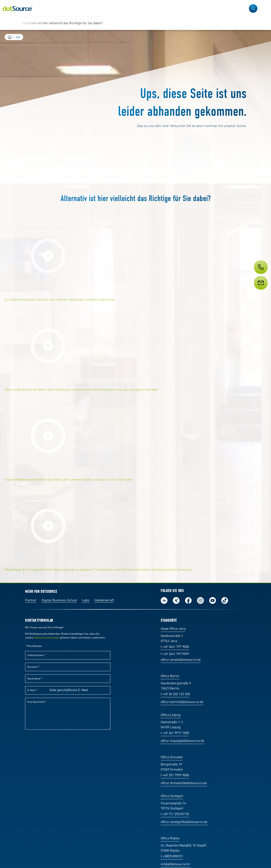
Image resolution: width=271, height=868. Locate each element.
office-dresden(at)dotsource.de (184, 783)
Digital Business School (59, 600)
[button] (253, 8)
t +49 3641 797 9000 (175, 647)
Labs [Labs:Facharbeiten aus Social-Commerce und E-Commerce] (86, 600)
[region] (135, 23)
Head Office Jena (173, 629)
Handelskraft (104, 600)
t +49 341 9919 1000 (175, 733)
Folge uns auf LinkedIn (164, 600)
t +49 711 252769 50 (175, 814)
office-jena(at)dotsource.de (181, 660)
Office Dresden (172, 757)
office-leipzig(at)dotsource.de (182, 741)
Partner (31, 600)
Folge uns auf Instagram (200, 600)
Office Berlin (170, 676)
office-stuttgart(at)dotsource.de (184, 822)
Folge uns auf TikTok (225, 600)
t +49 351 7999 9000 (175, 775)
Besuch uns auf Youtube (213, 600)
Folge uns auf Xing (176, 600)
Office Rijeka (170, 838)
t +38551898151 (172, 857)
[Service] (260, 291)
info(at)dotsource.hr (175, 864)
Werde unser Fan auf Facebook (188, 600)
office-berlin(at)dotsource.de (182, 702)
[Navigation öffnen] (265, 8)
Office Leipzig (171, 715)
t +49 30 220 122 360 (175, 694)
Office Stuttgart (172, 796)
